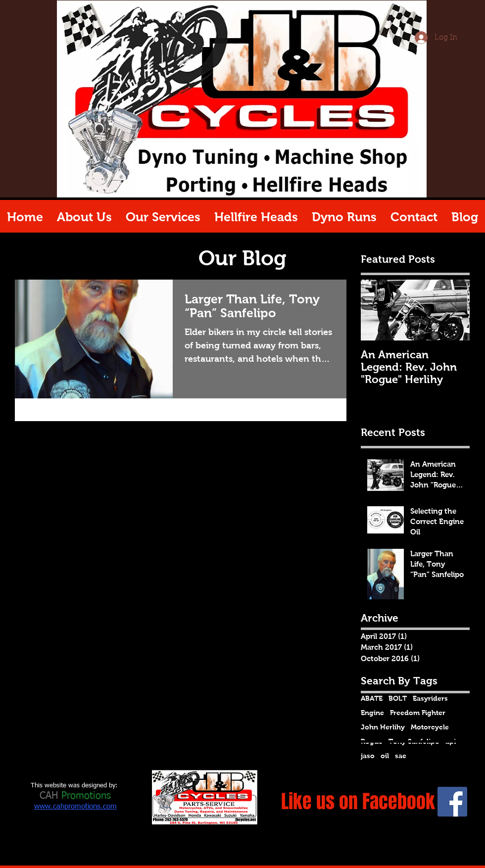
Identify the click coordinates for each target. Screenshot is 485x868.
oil (385, 756)
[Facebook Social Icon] (452, 802)
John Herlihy (383, 727)
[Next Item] (454, 311)
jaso (368, 756)
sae (401, 756)
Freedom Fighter (418, 713)
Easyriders (430, 698)
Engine (372, 713)
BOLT (398, 698)
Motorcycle (430, 727)
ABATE (372, 698)
